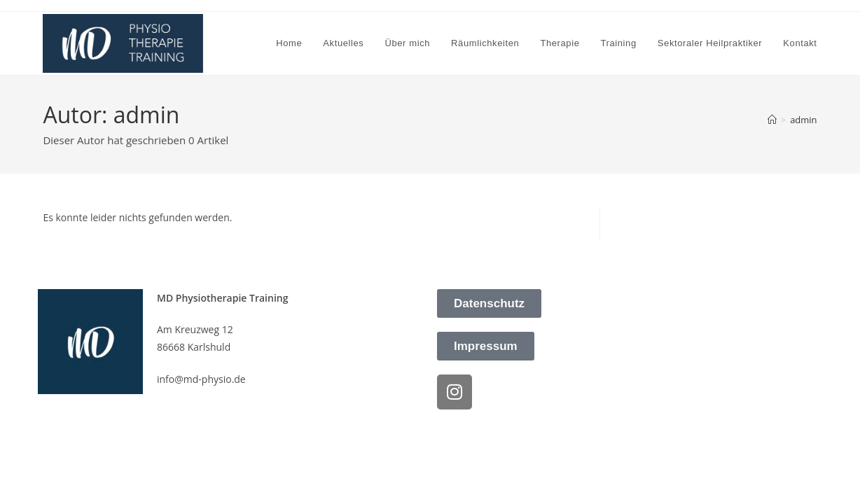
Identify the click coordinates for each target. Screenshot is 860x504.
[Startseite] (772, 120)
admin (803, 120)
